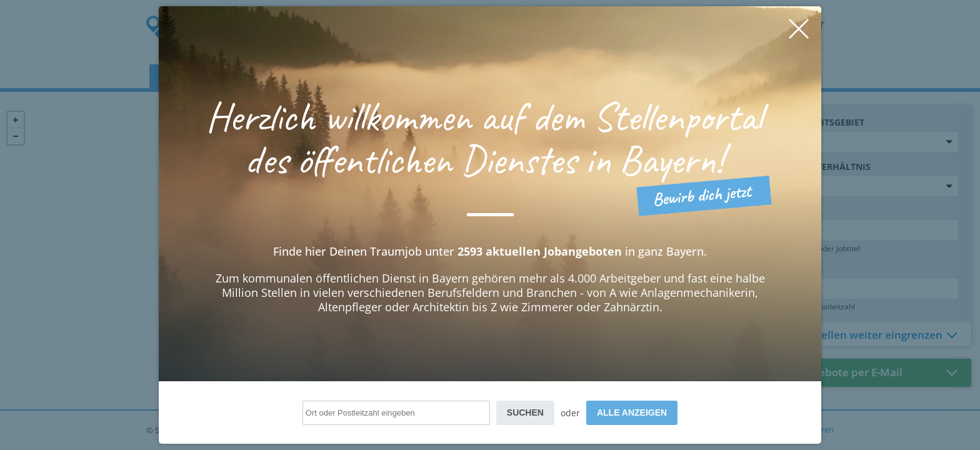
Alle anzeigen (632, 412)
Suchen (525, 412)
